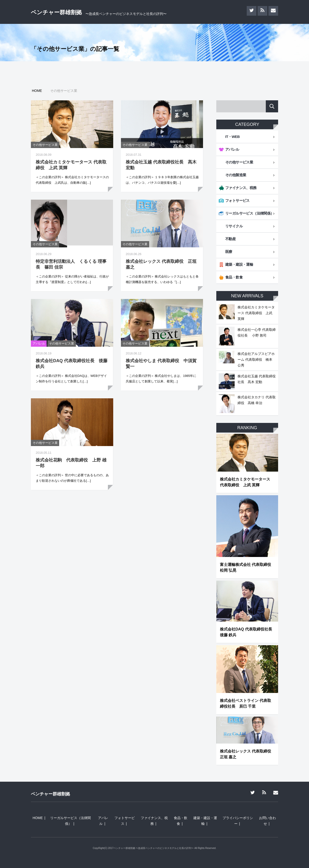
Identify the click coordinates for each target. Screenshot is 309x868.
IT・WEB (232, 137)
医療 (229, 252)
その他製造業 (236, 175)
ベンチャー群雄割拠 (56, 12)
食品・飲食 (234, 277)
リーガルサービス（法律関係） (250, 213)
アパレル (39, 343)
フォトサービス (237, 200)
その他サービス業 (45, 145)
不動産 (230, 239)
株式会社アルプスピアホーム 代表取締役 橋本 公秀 (256, 359)
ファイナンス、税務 (241, 188)
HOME (38, 818)
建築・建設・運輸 (239, 264)
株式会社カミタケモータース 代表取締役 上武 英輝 (256, 313)
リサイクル (234, 226)
